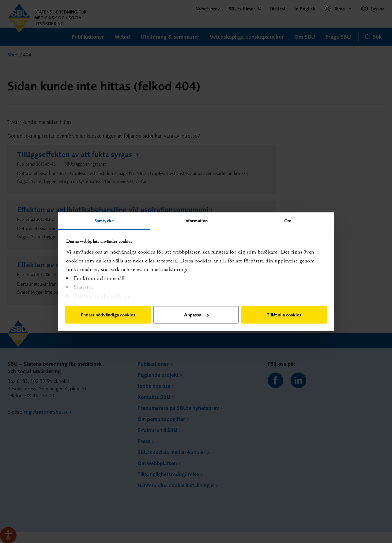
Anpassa (196, 315)
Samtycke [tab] (104, 220)
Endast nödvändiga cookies (108, 315)
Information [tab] (196, 220)
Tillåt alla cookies (284, 315)
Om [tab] (288, 220)
